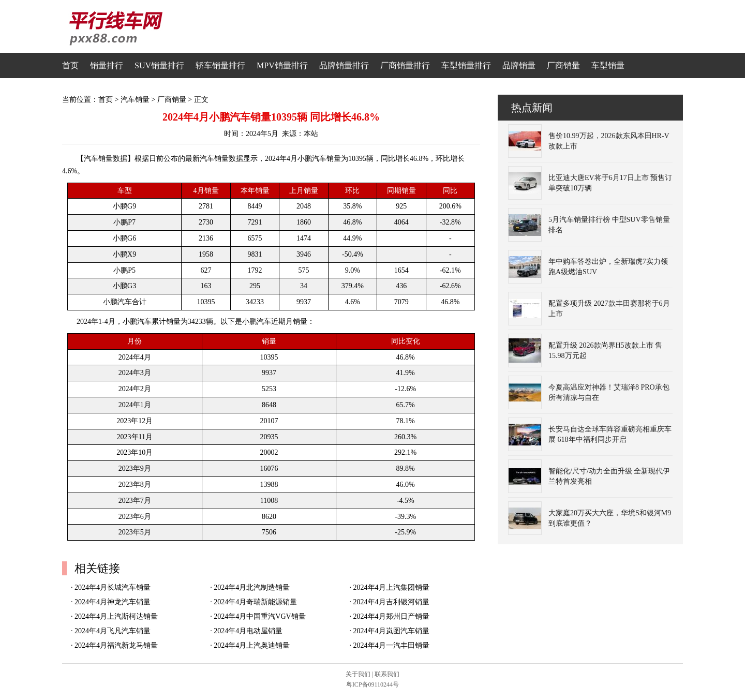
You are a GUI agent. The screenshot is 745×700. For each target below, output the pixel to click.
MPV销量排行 (282, 65)
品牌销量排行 (344, 65)
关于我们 (358, 674)
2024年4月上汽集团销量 (391, 587)
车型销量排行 (466, 65)
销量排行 (107, 65)
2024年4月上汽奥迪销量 (252, 645)
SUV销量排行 (159, 65)
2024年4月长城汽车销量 (113, 587)
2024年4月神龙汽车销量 (113, 602)
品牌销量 (519, 65)
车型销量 (608, 65)
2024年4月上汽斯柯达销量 (116, 616)
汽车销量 (135, 100)
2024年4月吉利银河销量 (391, 602)
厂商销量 (563, 65)
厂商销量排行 (405, 65)
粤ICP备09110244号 (373, 684)
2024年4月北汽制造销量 (252, 587)
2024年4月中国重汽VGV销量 (259, 616)
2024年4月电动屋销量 (248, 631)
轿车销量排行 (220, 65)
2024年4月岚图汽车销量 (391, 631)
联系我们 (387, 674)
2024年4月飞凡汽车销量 (113, 631)
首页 (70, 65)
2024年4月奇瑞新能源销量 (255, 602)
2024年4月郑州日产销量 (391, 616)
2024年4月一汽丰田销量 (391, 645)
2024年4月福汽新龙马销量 (116, 645)
